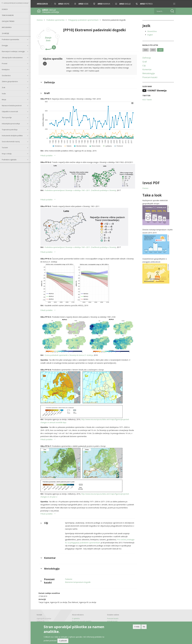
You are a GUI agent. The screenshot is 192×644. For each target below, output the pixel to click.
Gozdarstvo (6, 75)
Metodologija (149, 73)
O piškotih (63, 641)
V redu (137, 627)
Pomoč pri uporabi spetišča (82, 621)
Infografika (7, 27)
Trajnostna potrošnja (10, 130)
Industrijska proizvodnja (11, 124)
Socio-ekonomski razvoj (11, 142)
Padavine (69, 579)
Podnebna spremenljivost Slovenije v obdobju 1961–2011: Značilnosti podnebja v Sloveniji (80, 190)
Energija (5, 45)
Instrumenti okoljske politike (12, 136)
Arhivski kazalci (112, 621)
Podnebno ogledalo (9, 160)
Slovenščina (152, 31)
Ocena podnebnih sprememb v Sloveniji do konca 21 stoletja (69, 355)
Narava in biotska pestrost (12, 106)
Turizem (5, 148)
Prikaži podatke (46, 156)
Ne (144, 627)
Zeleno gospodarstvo (10, 81)
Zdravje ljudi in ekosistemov (12, 58)
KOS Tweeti (147, 100)
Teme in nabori (8, 15)
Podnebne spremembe (10, 39)
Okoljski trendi (8, 21)
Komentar (147, 69)
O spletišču (76, 619)
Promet (5, 63)
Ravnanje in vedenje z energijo (13, 51)
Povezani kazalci (150, 77)
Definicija (147, 58)
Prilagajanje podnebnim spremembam (83, 20)
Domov (5, 9)
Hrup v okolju (7, 154)
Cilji (144, 66)
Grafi (145, 62)
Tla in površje (7, 117)
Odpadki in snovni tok (10, 111)
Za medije (5, 33)
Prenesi (145, 188)
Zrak (4, 87)
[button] (174, 4)
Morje (4, 100)
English (150, 35)
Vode (4, 94)
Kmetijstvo (6, 69)
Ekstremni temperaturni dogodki (78, 582)
